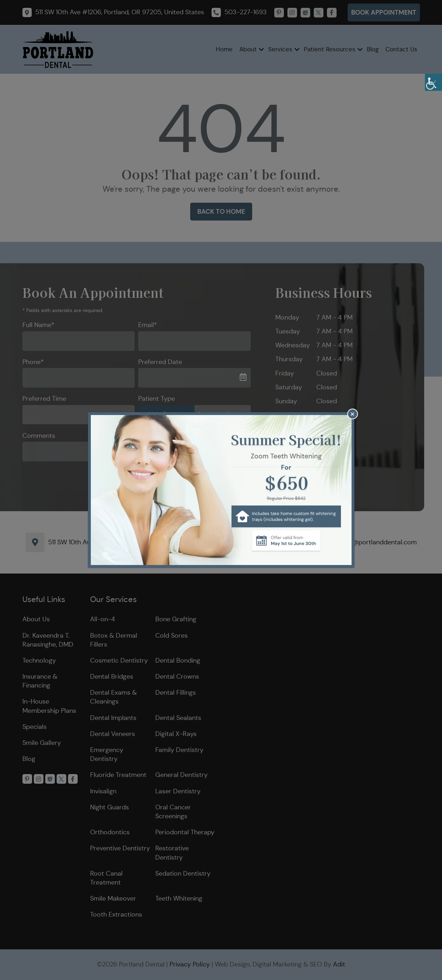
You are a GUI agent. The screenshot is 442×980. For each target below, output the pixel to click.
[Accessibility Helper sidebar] (433, 82)
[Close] (353, 414)
